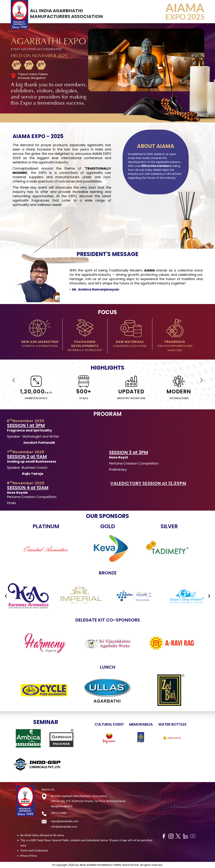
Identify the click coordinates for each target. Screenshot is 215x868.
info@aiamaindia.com (64, 826)
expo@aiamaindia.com (65, 821)
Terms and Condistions (34, 851)
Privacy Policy (29, 856)
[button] (6, 596)
